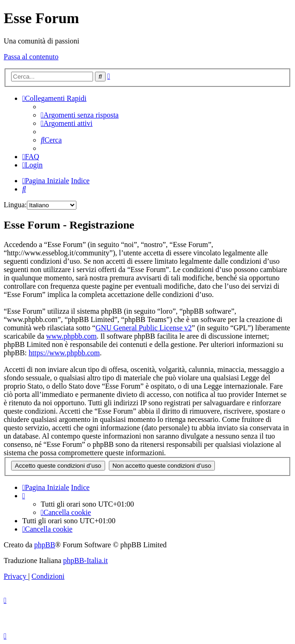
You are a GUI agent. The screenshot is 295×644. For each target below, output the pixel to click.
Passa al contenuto (31, 57)
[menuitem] (80, 115)
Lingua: (15, 205)
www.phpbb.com (72, 336)
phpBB (45, 545)
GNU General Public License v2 (144, 328)
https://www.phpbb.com (64, 353)
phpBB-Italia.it (85, 560)
